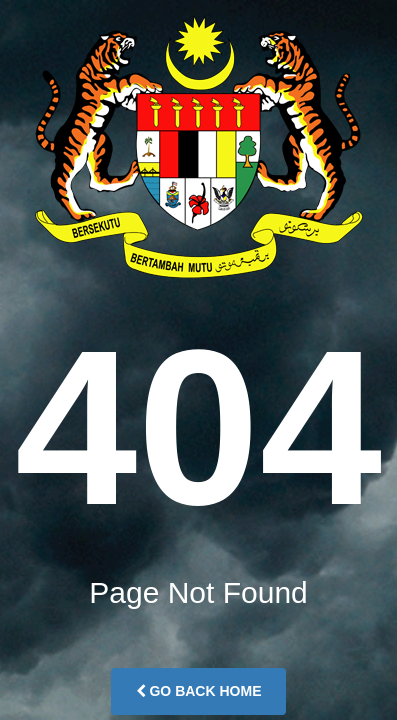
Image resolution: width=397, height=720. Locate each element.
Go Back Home (199, 691)
